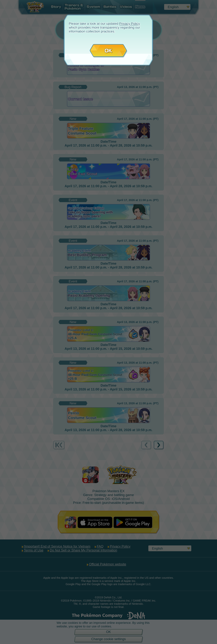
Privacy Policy (129, 24)
